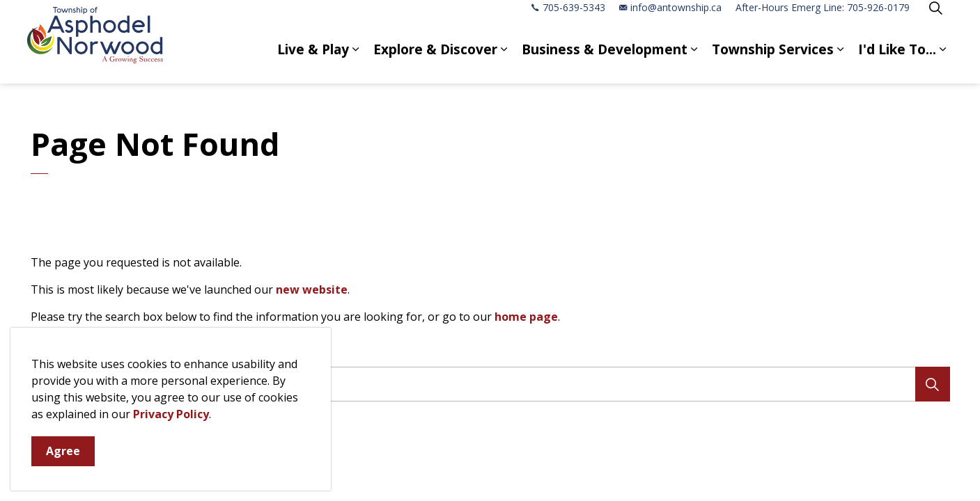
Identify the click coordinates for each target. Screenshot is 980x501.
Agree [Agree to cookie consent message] (63, 451)
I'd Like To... (897, 63)
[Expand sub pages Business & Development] (694, 63)
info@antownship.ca (670, 21)
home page (526, 317)
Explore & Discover (435, 63)
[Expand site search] (936, 21)
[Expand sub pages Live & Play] (356, 63)
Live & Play (313, 63)
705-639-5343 (568, 21)
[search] (486, 384)
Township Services (773, 63)
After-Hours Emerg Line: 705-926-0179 (823, 21)
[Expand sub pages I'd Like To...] (943, 63)
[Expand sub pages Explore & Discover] (504, 63)
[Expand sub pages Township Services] (841, 63)
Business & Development (605, 63)
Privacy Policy (171, 414)
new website (312, 289)
